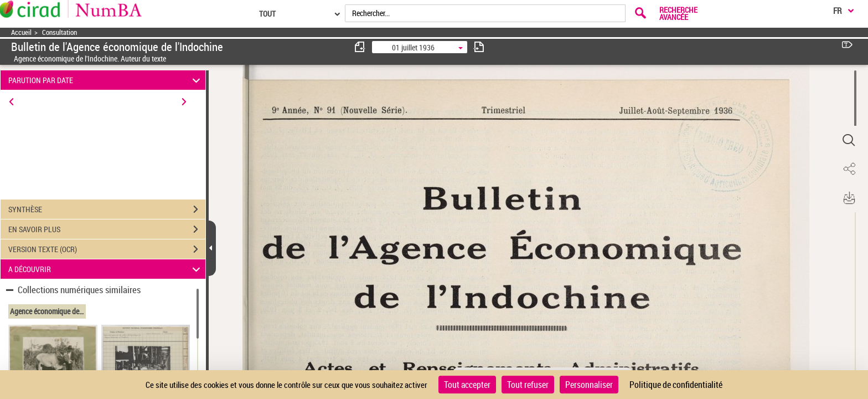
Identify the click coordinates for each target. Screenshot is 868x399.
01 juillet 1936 (413, 47)
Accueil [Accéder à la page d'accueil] (21, 32)
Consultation (60, 32)
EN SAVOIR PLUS (107, 229)
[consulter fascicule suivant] (479, 47)
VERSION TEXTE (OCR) (107, 249)
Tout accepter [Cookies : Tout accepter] (467, 385)
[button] (849, 140)
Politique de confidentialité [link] (676, 385)
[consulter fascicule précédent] (360, 47)
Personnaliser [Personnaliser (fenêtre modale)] (589, 385)
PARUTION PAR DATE (106, 80)
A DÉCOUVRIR (106, 269)
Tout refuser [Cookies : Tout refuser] (528, 385)
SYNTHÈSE (107, 209)
